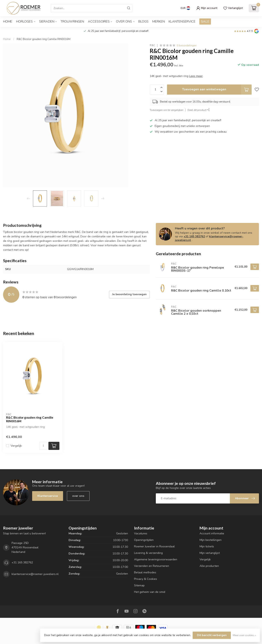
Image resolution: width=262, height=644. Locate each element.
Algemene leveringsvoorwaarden (156, 559)
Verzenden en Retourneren (152, 566)
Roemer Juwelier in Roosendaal (154, 546)
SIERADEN (47, 22)
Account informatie (212, 533)
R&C (152, 45)
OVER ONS (124, 22)
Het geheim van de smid (150, 592)
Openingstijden (144, 540)
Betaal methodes (145, 572)
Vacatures (141, 533)
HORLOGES (24, 22)
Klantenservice (182, 22)
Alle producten (209, 566)
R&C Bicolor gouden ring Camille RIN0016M (44, 39)
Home (8, 22)
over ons (78, 496)
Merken (159, 22)
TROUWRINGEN (72, 22)
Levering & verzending (148, 553)
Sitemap (139, 585)
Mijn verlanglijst (210, 553)
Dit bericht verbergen (212, 635)
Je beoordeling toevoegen (129, 294)
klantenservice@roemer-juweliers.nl (209, 238)
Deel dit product (199, 110)
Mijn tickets (207, 546)
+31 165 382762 (194, 236)
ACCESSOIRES (99, 22)
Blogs (143, 22)
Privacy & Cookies (146, 579)
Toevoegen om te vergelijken (166, 110)
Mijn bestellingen (211, 540)
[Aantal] (43, 446)
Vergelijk (16, 446)
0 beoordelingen (187, 45)
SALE (205, 22)
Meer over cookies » (244, 635)
